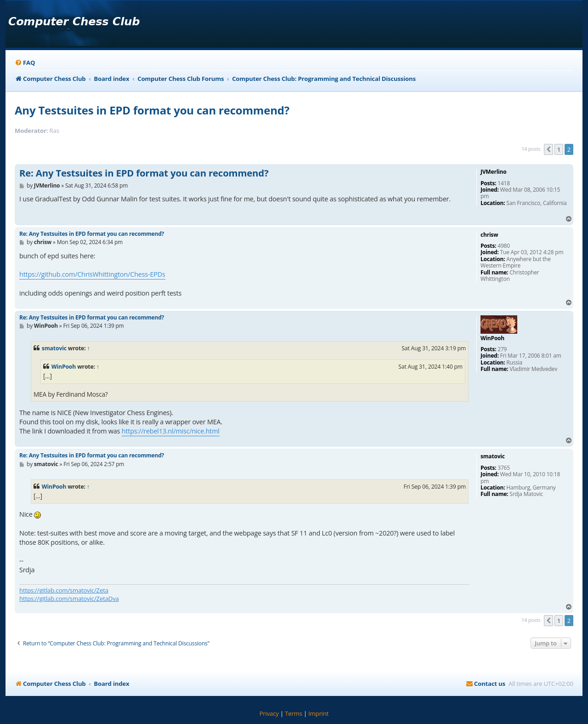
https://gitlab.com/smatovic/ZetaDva (69, 599)
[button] (548, 149)
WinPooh (64, 367)
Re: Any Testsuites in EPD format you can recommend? (144, 173)
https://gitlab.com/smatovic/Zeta (64, 590)
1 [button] (559, 149)
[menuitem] (25, 63)
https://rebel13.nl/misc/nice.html (171, 431)
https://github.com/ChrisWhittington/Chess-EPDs (92, 274)
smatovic (54, 348)
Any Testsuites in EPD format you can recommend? (152, 110)
